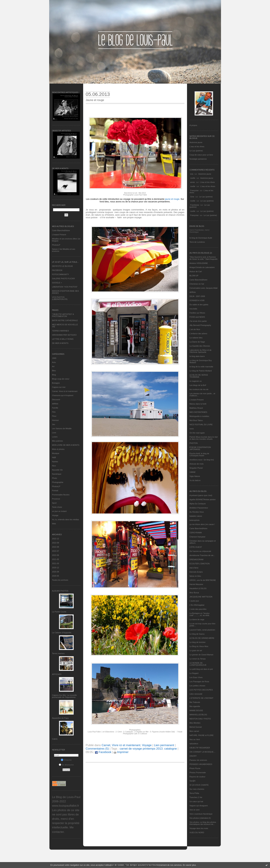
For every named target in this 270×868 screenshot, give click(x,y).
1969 (54, 358)
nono (192, 429)
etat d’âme (194, 568)
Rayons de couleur (198, 777)
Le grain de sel (196, 650)
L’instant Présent (59, 235)
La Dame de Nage (197, 342)
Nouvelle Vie (57, 470)
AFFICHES (57, 674)
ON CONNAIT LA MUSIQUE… (203, 752)
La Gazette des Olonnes (200, 346)
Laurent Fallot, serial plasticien (202, 630)
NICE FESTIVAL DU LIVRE (201, 425)
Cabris (55, 739)
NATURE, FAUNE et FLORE (202, 735)
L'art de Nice (195, 329)
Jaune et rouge (95, 100)
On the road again (197, 433)
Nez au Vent (195, 739)
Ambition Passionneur (199, 508)
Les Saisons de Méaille (62, 428)
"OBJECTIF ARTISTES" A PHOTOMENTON (63, 315)
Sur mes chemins (197, 789)
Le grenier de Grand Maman (202, 655)
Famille (55, 408)
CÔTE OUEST (196, 547)
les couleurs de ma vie (199, 389)
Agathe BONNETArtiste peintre (203, 499)
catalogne (171, 749)
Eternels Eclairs (196, 572)
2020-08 (56, 572)
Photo (55, 478)
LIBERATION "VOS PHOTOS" (65, 287)
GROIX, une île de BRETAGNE (203, 580)
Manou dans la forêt (198, 404)
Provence (56, 499)
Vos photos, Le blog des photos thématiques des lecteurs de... (203, 823)
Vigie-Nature (195, 476)
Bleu (54, 371)
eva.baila (193, 309)
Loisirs (55, 437)
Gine (192, 197)
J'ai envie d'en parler (198, 321)
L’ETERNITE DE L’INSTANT (202, 698)
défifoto (55, 404)
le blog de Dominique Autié (201, 238)
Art (53, 366)
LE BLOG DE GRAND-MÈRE (202, 638)
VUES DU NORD (197, 832)
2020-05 (56, 576)
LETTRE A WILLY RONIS (63, 339)
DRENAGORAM (197, 559)
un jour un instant (59, 511)
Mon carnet (194, 731)
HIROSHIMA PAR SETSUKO (64, 335)
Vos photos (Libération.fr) (200, 818)
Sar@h (193, 781)
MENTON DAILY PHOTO (200, 719)
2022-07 (56, 551)
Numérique (57, 474)
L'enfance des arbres (198, 334)
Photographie (58, 482)
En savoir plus (189, 865)
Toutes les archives (60, 580)
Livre (54, 433)
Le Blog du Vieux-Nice (199, 646)
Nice (54, 466)
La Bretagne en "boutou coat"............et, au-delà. (200, 614)
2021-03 (56, 563)
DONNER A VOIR (197, 300)
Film (54, 412)
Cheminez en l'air (197, 284)
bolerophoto (195, 520)
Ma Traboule (195, 702)
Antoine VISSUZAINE (199, 263)
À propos (193, 125)
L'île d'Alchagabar (197, 605)
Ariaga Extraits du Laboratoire (202, 267)
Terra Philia (194, 793)
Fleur (54, 416)
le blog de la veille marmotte (201, 367)
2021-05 (56, 559)
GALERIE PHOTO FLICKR (63, 279)
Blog (54, 375)
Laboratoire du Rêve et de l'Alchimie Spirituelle (201, 351)
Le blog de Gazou (197, 634)
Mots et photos (58, 449)
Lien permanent (164, 745)
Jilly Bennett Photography (200, 325)
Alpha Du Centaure (198, 504)
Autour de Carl (196, 271)
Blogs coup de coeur (61, 379)
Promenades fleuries (61, 495)
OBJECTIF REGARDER (200, 748)
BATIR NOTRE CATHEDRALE (65, 320)
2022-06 (56, 555)
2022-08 (56, 547)
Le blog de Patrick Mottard (201, 371)
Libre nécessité (196, 694)
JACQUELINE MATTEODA (201, 597)
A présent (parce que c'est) (201, 495)
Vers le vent (195, 810)
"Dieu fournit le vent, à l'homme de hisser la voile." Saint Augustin (204, 258)
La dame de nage (197, 619)
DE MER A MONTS (60, 343)
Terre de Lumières (197, 242)
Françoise (194, 190)
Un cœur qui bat (196, 801)
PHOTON (194, 443)
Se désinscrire (66, 765)
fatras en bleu (195, 576)
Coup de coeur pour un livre (201, 155)
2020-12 (56, 568)
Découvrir (56, 400)
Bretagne (56, 383)
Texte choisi (57, 507)
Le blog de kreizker (198, 642)
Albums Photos (60, 591)
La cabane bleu (196, 338)
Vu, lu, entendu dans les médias (66, 519)
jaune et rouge (172, 199)
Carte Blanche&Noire (61, 230)
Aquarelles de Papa (60, 718)
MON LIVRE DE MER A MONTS (66, 445)
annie (193, 182)
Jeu (54, 424)
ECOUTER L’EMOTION (200, 564)
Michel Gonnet (196, 727)
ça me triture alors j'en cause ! (202, 524)
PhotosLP (56, 245)
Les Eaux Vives (196, 677)
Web (54, 524)
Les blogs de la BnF (198, 385)
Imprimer (121, 752)
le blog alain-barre (197, 356)
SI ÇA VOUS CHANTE (199, 785)
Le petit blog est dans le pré (201, 669)
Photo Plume (195, 768)
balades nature (196, 516)
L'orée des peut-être (198, 609)
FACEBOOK (57, 270)
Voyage (55, 515)
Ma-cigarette (195, 706)
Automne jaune (196, 142)
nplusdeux (194, 744)
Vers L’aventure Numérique (201, 814)
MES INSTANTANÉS (198, 412)
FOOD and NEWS (197, 317)
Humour (55, 420)
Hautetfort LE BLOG (198, 588)
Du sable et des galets (199, 305)
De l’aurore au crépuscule (200, 551)
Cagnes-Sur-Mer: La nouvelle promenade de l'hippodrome (65, 696)
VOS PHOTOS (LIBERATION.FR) (60, 298)
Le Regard (194, 673)
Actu (54, 362)
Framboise (195, 205)
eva (192, 174)
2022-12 (56, 539)
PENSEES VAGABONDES (201, 764)
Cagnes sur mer (59, 387)
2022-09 (56, 543)
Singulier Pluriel (196, 468)
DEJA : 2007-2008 (197, 296)
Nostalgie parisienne (198, 159)
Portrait (55, 491)
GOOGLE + (57, 283)
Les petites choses (197, 686)
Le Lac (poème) (196, 151)
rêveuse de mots (197, 464)
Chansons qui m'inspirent (63, 395)
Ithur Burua (194, 593)
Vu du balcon (195, 480)
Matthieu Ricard (196, 408)
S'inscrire (66, 760)
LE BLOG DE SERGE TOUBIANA (199, 376)
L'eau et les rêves (197, 147)
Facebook (103, 752)
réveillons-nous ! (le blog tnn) (202, 460)
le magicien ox (196, 381)
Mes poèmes (58, 441)
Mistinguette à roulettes (199, 416)
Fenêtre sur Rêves (197, 313)
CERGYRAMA (196, 533)
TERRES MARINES (61, 331)
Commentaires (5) (97, 749)
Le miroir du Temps (198, 659)
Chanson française (198, 537)
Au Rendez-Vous (197, 512)
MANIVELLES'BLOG (198, 715)
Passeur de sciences (198, 760)
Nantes (55, 462)
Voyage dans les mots (199, 828)
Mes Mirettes (195, 723)
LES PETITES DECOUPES (201, 690)
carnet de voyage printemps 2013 (141, 749)
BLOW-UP (194, 276)
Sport (54, 503)
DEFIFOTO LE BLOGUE (63, 266)
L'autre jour (194, 601)
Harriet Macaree (196, 584)
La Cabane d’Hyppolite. (62, 633)
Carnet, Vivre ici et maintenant (65, 391)
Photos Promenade (198, 773)
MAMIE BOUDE (196, 710)
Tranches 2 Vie (196, 797)
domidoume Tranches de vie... (202, 555)
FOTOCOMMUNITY (61, 274)
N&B (54, 457)
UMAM (193, 472)
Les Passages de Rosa (199, 682)
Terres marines (58, 653)
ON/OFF (193, 756)
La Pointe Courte (59, 612)
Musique (56, 453)
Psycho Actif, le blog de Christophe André (199, 455)
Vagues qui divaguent (199, 806)
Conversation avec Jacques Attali (204, 288)
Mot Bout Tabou (196, 420)
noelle (193, 178)
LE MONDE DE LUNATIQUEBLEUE (198, 664)
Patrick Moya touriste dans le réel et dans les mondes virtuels (204, 438)
